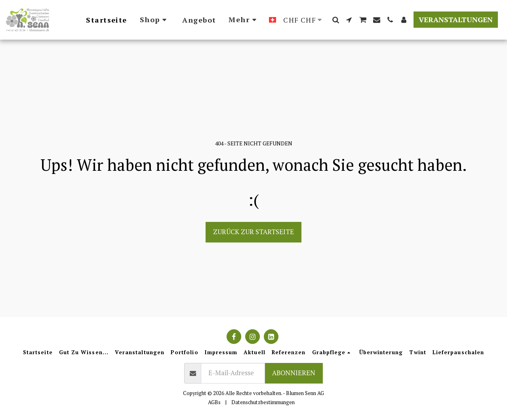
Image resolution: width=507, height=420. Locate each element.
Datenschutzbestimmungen (263, 402)
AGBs (214, 402)
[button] (335, 20)
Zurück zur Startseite (253, 232)
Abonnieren (294, 373)
